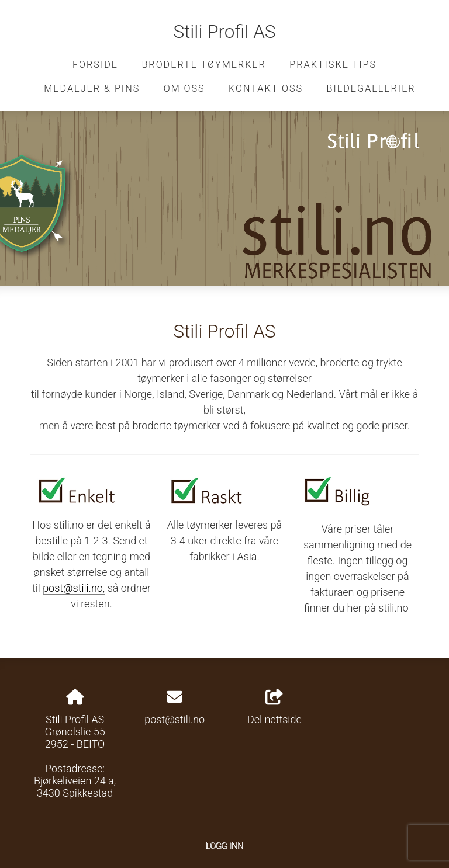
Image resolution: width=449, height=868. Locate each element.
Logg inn (224, 846)
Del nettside (274, 707)
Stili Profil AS (224, 32)
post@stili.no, (74, 588)
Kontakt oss (266, 88)
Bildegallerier (371, 88)
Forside (95, 65)
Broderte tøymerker (203, 65)
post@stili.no (175, 719)
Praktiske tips (333, 65)
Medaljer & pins (92, 88)
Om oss (184, 88)
